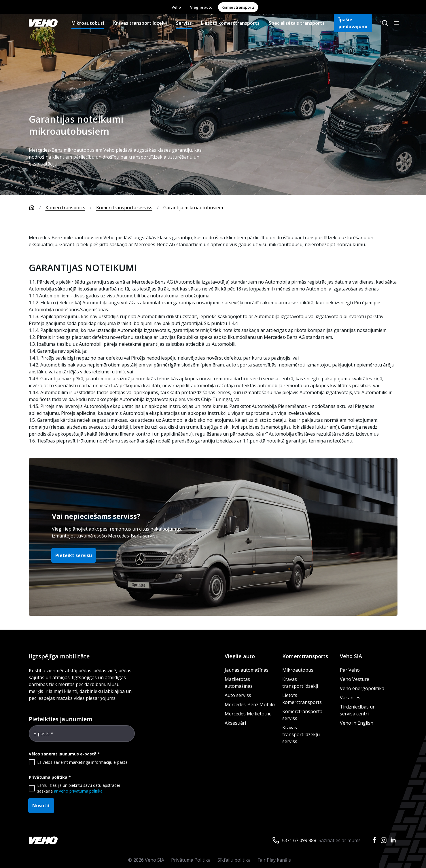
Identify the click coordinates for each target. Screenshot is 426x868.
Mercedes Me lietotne (248, 714)
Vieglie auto (201, 7)
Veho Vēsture (355, 679)
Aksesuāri (235, 723)
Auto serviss (238, 695)
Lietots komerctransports (230, 23)
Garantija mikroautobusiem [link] (193, 208)
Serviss (184, 23)
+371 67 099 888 (299, 840)
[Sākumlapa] (37, 208)
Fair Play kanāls (274, 860)
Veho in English (357, 723)
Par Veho (350, 670)
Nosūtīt (41, 806)
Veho (176, 7)
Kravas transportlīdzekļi (140, 23)
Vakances (350, 698)
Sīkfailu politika (234, 860)
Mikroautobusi (88, 23)
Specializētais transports (297, 23)
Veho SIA (351, 656)
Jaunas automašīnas (247, 670)
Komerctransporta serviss (124, 208)
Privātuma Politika (191, 860)
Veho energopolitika (362, 688)
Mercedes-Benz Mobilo (250, 704)
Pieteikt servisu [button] (74, 555)
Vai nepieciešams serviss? (96, 516)
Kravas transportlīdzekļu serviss (301, 734)
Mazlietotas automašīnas (239, 683)
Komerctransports (238, 7)
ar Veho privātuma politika (78, 791)
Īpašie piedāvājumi (353, 23)
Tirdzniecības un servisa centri (358, 710)
